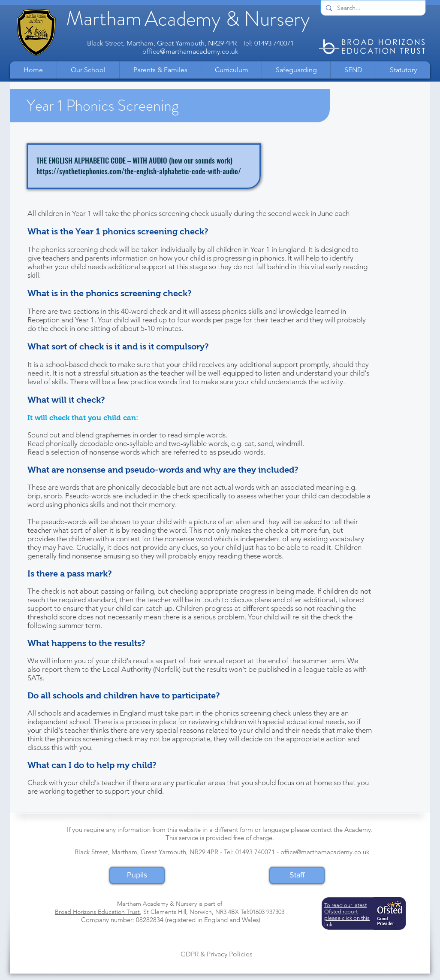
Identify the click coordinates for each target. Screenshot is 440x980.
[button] (88, 70)
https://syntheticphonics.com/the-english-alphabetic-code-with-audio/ (139, 171)
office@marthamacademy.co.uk (190, 51)
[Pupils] (137, 875)
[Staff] (297, 875)
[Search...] (372, 8)
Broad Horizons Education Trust (97, 912)
